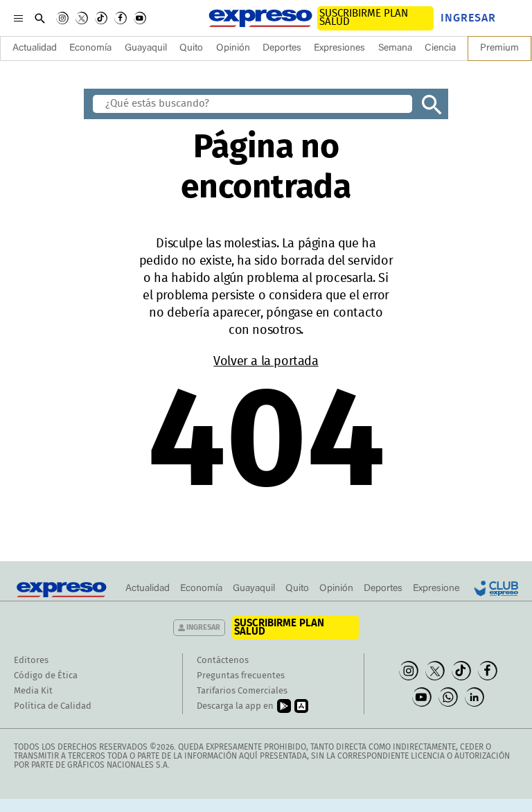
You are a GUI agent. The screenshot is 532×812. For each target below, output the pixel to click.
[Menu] (18, 18)
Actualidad (35, 48)
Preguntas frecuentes (241, 676)
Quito (191, 48)
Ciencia (440, 48)
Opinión (233, 48)
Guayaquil (146, 48)
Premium (499, 48)
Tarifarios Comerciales (242, 691)
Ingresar (468, 18)
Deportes (282, 48)
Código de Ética (46, 676)
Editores (31, 661)
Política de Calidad (53, 706)
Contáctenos (223, 661)
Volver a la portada (266, 362)
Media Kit (33, 691)
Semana (395, 48)
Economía (90, 48)
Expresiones (339, 48)
